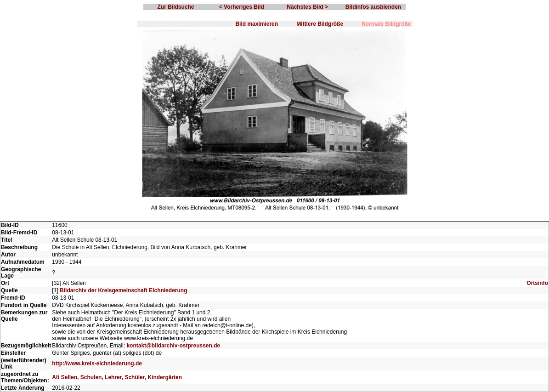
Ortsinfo (537, 283)
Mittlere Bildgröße (320, 24)
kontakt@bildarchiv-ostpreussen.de (173, 346)
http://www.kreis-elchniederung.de (97, 364)
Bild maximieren (257, 24)
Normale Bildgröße (386, 24)
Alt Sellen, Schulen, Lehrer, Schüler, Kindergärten (117, 377)
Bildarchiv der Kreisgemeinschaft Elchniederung (123, 290)
